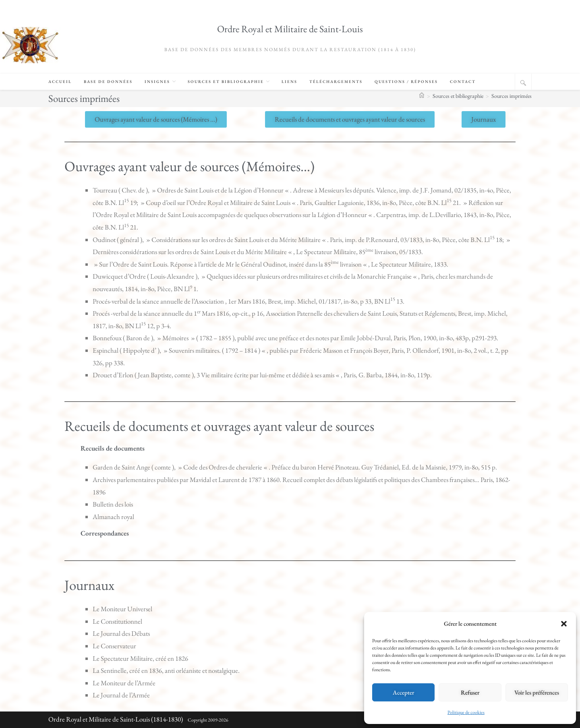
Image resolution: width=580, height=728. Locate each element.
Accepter (403, 692)
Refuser (470, 692)
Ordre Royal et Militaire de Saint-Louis (290, 29)
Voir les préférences (537, 692)
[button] (564, 624)
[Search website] (523, 83)
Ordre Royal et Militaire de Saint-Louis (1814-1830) (116, 719)
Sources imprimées (512, 96)
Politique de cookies (466, 712)
